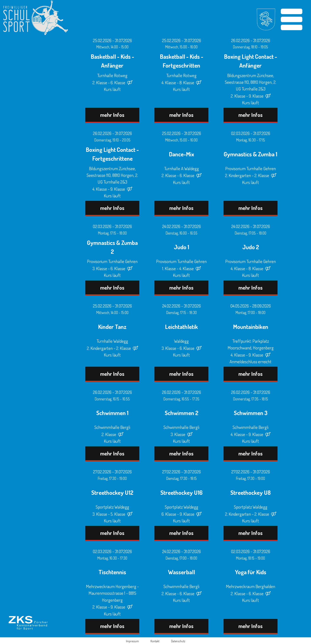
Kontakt (155, 641)
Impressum (132, 641)
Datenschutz (178, 641)
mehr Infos (112, 115)
